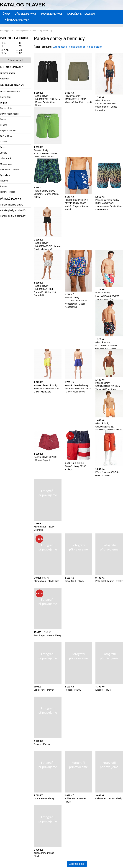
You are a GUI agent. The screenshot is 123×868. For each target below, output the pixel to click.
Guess (3, 147)
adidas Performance (10, 92)
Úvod (6, 14)
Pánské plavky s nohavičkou (14, 210)
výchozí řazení (60, 47)
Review (4, 186)
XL (21, 46)
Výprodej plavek (17, 20)
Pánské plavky (52, 14)
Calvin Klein (6, 108)
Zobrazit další (77, 864)
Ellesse (4, 125)
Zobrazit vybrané (15, 60)
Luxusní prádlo (7, 73)
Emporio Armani (8, 130)
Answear (4, 79)
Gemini (4, 142)
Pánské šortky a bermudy (13, 216)
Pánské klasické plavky (12, 205)
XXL (6, 50)
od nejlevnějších (77, 47)
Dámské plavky (26, 14)
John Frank (6, 158)
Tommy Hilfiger (7, 192)
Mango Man (6, 164)
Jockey (4, 153)
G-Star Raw (6, 136)
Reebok (4, 181)
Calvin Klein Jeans (9, 114)
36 (21, 50)
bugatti (3, 103)
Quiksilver (5, 175)
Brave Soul (5, 97)
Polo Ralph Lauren (9, 170)
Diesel (3, 119)
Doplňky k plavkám (81, 14)
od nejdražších (95, 47)
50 (21, 53)
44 (5, 53)
